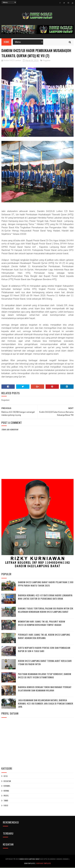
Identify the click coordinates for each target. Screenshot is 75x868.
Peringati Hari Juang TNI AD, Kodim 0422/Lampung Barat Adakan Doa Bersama (44, 637)
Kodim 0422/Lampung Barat (30, 859)
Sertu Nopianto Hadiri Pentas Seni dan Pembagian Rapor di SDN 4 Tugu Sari (44, 650)
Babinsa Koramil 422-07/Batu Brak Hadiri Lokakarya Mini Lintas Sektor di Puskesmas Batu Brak (45, 597)
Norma (6, 791)
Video (6, 806)
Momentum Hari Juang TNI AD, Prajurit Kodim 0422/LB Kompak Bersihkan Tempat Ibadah (42, 623)
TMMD (6, 801)
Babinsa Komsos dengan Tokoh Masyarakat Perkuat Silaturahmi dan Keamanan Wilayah (45, 689)
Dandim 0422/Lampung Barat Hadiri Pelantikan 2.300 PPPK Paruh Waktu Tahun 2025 (46, 584)
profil (6, 796)
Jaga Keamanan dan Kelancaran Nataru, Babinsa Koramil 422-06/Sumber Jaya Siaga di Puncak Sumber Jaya (46, 704)
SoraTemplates (29, 864)
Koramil (7, 786)
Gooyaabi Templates (44, 864)
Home (6, 42)
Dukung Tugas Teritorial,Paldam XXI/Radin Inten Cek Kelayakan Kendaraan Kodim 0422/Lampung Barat (46, 610)
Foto (6, 777)
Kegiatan (47, 61)
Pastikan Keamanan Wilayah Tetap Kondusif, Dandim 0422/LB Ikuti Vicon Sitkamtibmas (45, 676)
